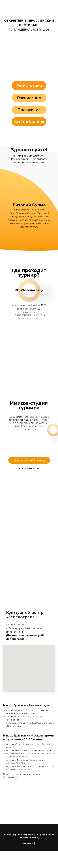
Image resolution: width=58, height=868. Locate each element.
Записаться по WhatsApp (29, 460)
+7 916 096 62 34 (29, 468)
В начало (29, 843)
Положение (29, 110)
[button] (29, 55)
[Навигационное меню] (53, 5)
